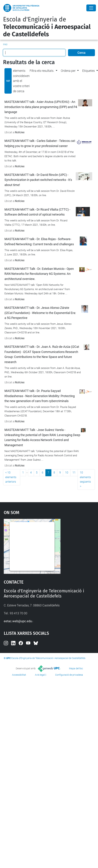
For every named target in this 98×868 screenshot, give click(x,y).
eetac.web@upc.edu (18, 621)
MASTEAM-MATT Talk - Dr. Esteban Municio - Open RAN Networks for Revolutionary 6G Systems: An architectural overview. (39, 274)
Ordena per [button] (68, 71)
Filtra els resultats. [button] (42, 71)
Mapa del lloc (76, 668)
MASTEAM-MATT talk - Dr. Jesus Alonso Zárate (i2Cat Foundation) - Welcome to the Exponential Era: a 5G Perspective (40, 313)
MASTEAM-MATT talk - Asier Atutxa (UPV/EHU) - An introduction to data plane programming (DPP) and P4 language (41, 107)
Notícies (20, 132)
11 (74, 473)
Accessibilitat (19, 675)
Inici (5, 44)
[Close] (91, 8)
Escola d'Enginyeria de (47, 27)
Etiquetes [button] (88, 71)
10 (67, 473)
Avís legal (40, 675)
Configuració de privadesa (69, 675)
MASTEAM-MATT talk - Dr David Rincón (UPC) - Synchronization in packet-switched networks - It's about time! (38, 180)
